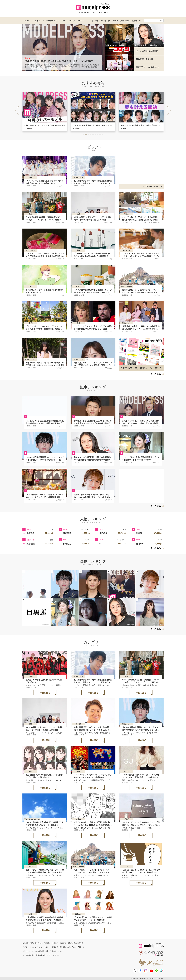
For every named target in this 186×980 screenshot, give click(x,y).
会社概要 (26, 943)
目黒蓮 (139, 533)
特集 (97, 21)
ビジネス (81, 21)
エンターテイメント (51, 21)
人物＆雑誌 (125, 21)
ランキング (105, 21)
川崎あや (31, 533)
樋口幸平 (140, 544)
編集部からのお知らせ (75, 943)
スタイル (37, 21)
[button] (169, 111)
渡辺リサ (67, 533)
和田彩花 (67, 544)
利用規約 (47, 943)
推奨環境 (55, 943)
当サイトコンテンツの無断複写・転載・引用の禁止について (43, 951)
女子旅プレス (137, 21)
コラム (64, 21)
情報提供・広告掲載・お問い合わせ (64, 947)
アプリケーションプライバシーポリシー (36, 947)
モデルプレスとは (36, 943)
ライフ (72, 21)
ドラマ (115, 21)
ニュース (27, 21)
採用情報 (63, 943)
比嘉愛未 (31, 544)
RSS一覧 (81, 947)
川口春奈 (103, 533)
